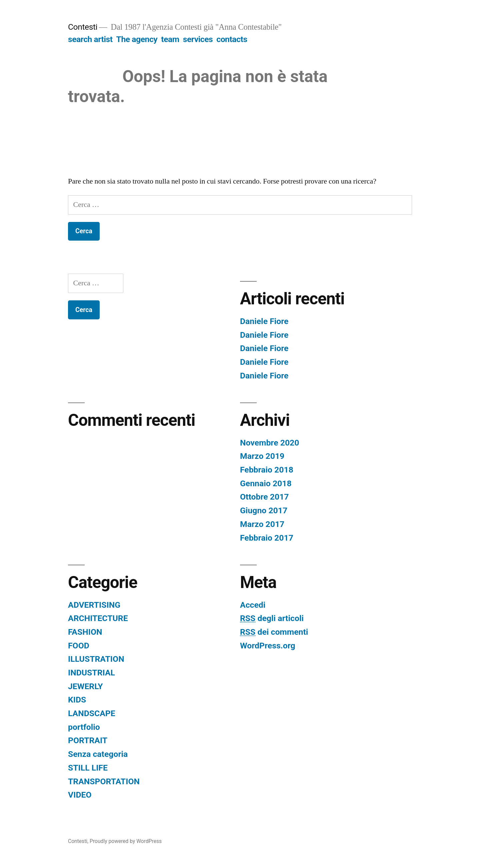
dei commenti (274, 632)
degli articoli (272, 618)
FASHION (85, 632)
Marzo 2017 (262, 524)
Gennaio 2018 (266, 483)
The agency (137, 39)
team (170, 39)
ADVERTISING (94, 605)
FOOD (79, 646)
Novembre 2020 (270, 443)
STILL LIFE (88, 768)
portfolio (84, 727)
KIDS (77, 700)
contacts (232, 39)
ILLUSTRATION (96, 659)
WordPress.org (268, 646)
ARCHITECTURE (98, 618)
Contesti (83, 27)
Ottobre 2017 (264, 497)
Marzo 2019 (262, 456)
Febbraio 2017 (267, 538)
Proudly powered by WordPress (126, 841)
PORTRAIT (88, 740)
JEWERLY (85, 686)
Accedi (253, 605)
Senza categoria (98, 754)
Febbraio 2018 (267, 470)
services (198, 39)
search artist (90, 39)
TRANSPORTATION (104, 781)
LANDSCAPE (92, 713)
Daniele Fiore (264, 321)
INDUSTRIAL (91, 673)
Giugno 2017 (264, 510)
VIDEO (80, 795)
